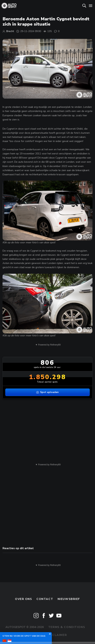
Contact (45, 599)
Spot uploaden (47, 392)
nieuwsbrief (69, 599)
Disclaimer (57, 635)
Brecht (10, 31)
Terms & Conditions (67, 627)
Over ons (24, 599)
